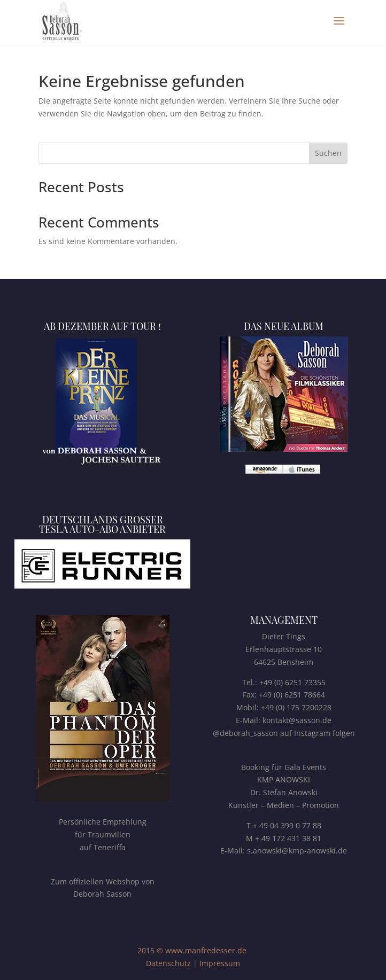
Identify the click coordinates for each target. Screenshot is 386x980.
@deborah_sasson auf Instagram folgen (284, 733)
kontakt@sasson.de (297, 720)
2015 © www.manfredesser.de (192, 950)
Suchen (328, 153)
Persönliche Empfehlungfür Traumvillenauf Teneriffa (103, 834)
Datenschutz (168, 963)
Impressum (220, 963)
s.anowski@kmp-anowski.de (297, 850)
